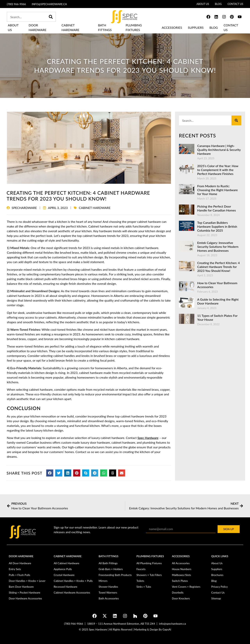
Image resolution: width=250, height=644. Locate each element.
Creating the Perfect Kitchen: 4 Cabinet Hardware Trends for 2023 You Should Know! (219, 267)
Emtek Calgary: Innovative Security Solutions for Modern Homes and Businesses (218, 247)
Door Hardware (38, 27)
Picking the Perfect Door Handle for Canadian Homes (217, 208)
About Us (13, 27)
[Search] (51, 17)
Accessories (172, 27)
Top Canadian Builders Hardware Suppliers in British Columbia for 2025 (217, 226)
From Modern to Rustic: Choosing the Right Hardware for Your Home (217, 190)
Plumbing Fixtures (134, 27)
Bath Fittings (105, 27)
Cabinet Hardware (70, 27)
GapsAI (167, 634)
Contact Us (231, 27)
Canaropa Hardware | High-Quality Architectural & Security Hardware (219, 150)
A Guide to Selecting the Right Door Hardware (218, 301)
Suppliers (196, 27)
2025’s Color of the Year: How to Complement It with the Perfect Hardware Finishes (218, 170)
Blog (214, 27)
